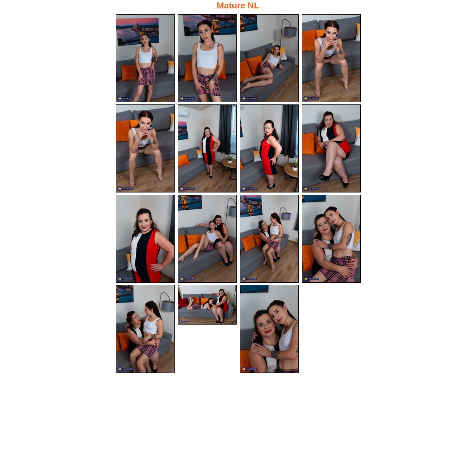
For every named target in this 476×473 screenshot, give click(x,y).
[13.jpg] (145, 329)
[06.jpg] (207, 148)
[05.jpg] (145, 148)
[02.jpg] (207, 58)
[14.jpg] (207, 305)
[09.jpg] (145, 239)
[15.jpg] (269, 329)
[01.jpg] (145, 58)
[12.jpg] (331, 239)
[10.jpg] (207, 239)
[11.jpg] (269, 239)
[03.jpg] (269, 58)
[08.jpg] (331, 148)
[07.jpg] (269, 148)
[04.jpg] (331, 58)
